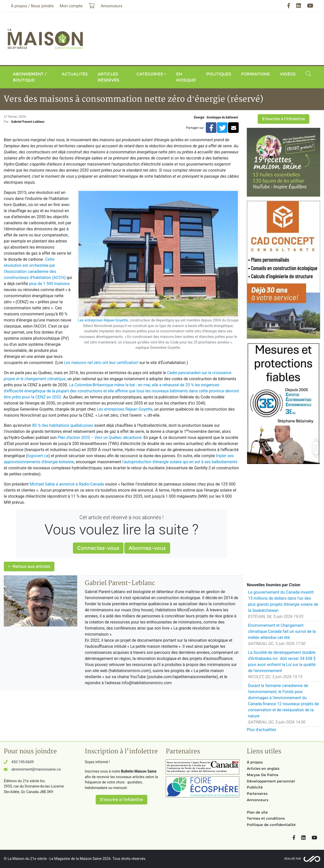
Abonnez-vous (147, 548)
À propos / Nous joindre (32, 6)
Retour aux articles (29, 566)
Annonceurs (258, 800)
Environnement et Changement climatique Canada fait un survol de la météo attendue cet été (282, 631)
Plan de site (257, 812)
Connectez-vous (98, 548)
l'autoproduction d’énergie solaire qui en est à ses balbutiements (180, 462)
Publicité (255, 787)
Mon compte (71, 6)
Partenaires (257, 794)
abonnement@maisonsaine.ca (36, 769)
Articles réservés (108, 77)
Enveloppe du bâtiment (222, 117)
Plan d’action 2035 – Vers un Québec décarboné (100, 438)
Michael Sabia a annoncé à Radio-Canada (67, 484)
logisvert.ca (38, 456)
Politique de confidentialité (271, 825)
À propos (255, 762)
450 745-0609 (23, 762)
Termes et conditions (266, 818)
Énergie (199, 117)
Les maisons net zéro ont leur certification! (101, 363)
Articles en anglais (263, 769)
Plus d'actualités (261, 730)
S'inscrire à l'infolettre (283, 119)
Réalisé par (293, 859)
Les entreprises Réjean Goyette (103, 320)
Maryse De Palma (262, 775)
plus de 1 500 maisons (49, 284)
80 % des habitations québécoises (63, 425)
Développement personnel (271, 781)
